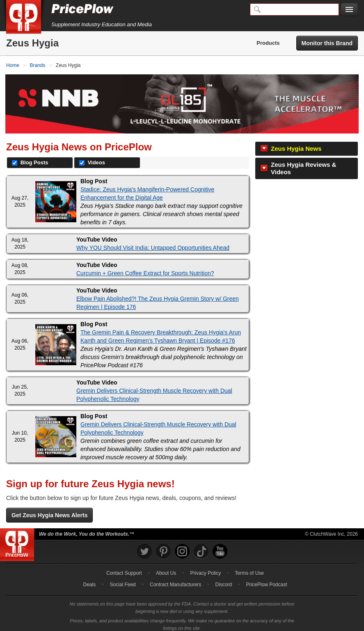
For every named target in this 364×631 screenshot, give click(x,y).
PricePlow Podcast (266, 580)
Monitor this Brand (327, 43)
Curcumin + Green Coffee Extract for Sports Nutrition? (145, 269)
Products (268, 43)
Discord (224, 580)
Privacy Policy (205, 568)
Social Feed (122, 580)
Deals (90, 580)
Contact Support (124, 568)
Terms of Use (249, 568)
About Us (166, 568)
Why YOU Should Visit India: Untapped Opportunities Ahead (153, 243)
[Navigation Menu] (349, 10)
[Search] (294, 9)
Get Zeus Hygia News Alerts (49, 510)
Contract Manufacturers (175, 580)
